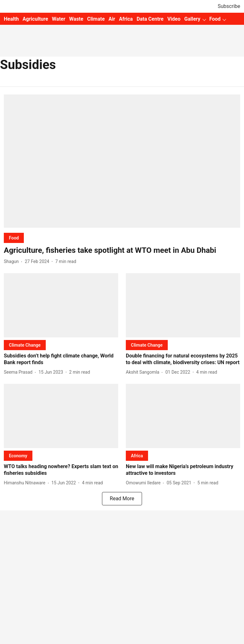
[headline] (122, 250)
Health (11, 19)
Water (58, 19)
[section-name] (14, 238)
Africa (126, 19)
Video (174, 19)
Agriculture (35, 19)
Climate (96, 19)
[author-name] (13, 262)
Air (112, 19)
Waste (76, 19)
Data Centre (150, 19)
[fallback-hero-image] (122, 161)
